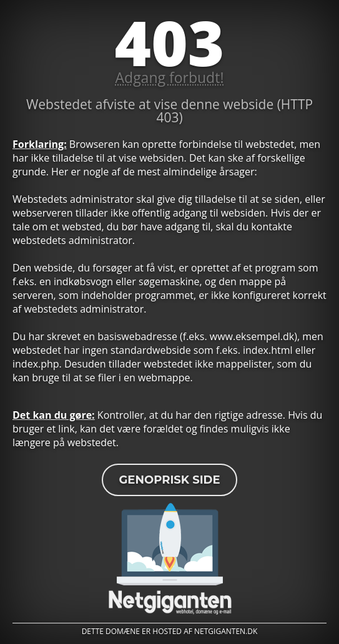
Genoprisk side (169, 480)
